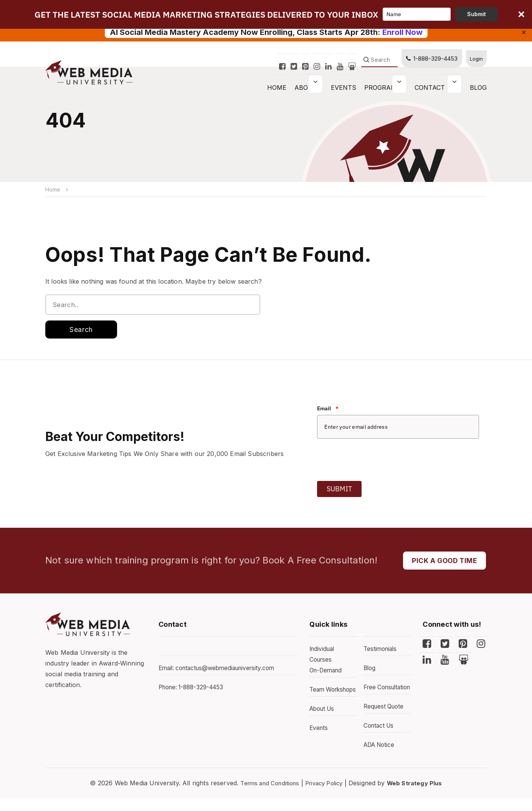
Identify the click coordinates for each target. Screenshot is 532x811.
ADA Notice (381, 758)
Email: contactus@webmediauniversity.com (221, 671)
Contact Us (435, 91)
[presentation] (375, 459)
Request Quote (385, 720)
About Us (323, 722)
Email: (330, 410)
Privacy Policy (325, 796)
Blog (478, 91)
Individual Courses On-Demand (327, 662)
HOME (277, 91)
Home (53, 189)
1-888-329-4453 (429, 62)
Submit (339, 490)
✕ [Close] (524, 32)
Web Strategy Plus (420, 796)
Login (475, 62)
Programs (382, 91)
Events (344, 91)
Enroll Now (402, 32)
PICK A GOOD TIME (442, 562)
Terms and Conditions (266, 796)
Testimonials (381, 651)
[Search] (376, 64)
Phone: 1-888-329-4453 (194, 690)
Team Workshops (326, 697)
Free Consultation (382, 695)
